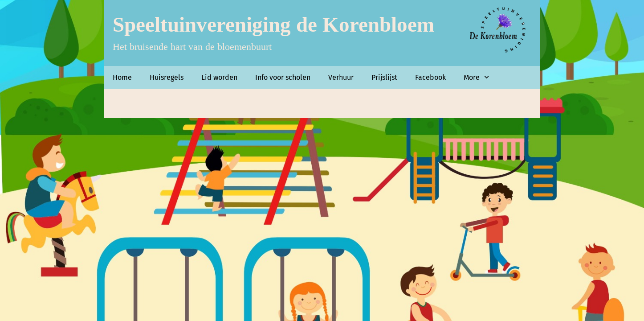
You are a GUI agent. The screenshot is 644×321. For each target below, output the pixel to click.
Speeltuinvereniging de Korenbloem (273, 24)
